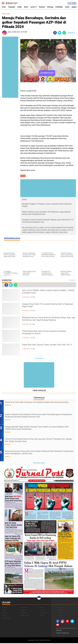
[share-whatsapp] (64, 33)
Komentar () (71, 33)
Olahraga (50, 7)
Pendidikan (59, 7)
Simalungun (25, 616)
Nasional (42, 7)
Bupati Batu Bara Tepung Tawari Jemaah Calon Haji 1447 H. (49, 347)
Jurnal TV (34, 7)
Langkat (43, 611)
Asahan (5, 608)
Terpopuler (12, 7)
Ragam (61, 613)
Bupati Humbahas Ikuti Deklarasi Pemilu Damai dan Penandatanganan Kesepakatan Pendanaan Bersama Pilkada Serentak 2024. (39, 418)
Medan (61, 611)
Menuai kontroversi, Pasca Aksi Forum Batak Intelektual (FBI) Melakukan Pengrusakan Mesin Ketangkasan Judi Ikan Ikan (39, 454)
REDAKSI (59, 631)
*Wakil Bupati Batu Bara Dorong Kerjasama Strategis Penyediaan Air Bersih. (47, 334)
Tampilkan (72, 281)
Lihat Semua (39, 359)
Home (4, 7)
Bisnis (26, 7)
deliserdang (6, 619)
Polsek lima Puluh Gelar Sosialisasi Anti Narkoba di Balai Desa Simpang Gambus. (39, 404)
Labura (4, 611)
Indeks (20, 7)
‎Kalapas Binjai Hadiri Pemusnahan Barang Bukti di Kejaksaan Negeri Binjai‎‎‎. (46, 306)
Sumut (67, 7)
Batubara (24, 608)
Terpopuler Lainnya (39, 464)
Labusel (24, 611)
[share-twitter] (60, 33)
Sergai (4, 616)
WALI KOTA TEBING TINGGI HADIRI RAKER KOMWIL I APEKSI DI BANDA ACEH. (47, 293)
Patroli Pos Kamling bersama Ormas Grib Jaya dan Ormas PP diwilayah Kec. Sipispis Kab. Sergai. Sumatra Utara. (39, 441)
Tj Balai (61, 616)
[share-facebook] (55, 33)
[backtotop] (39, 598)
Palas (10, 14)
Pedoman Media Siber (63, 634)
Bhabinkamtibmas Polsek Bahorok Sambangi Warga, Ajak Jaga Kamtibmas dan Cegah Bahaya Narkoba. (48, 322)
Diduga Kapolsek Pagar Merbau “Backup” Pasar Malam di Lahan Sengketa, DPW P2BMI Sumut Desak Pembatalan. (40, 429)
